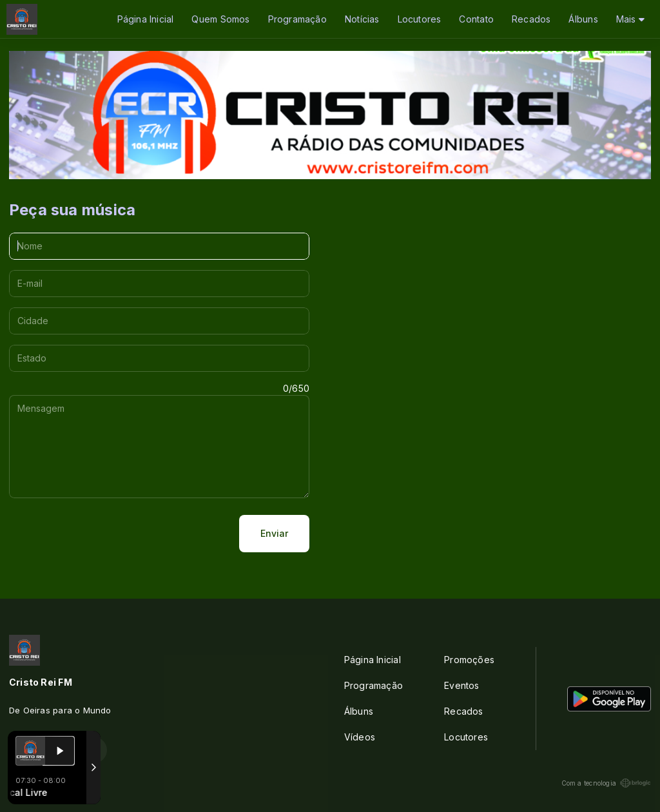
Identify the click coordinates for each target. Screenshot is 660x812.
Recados (531, 19)
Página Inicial (146, 19)
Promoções (469, 660)
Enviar (274, 533)
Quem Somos (220, 19)
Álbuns (583, 19)
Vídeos (360, 737)
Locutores (420, 19)
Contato (476, 19)
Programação (297, 19)
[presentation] (107, 534)
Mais (630, 19)
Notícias (362, 19)
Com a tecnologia (606, 783)
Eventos (461, 685)
